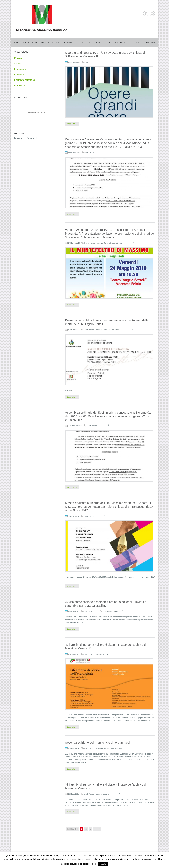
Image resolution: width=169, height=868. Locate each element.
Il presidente (20, 69)
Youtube (152, 14)
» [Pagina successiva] (99, 829)
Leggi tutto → (72, 124)
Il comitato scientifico (25, 80)
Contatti (150, 43)
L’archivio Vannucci (68, 43)
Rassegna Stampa (103, 243)
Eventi (98, 43)
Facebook (146, 14)
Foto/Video (135, 43)
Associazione (30, 43)
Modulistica (20, 85)
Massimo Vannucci (25, 138)
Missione (19, 58)
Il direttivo (19, 74)
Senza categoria (116, 243)
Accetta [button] (103, 864)
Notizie (87, 43)
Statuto (18, 64)
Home (16, 43)
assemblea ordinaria (113, 611)
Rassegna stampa (115, 43)
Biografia (47, 43)
